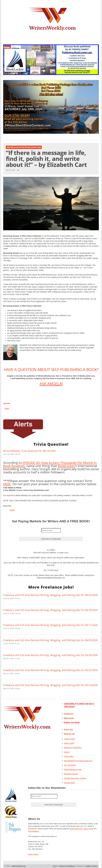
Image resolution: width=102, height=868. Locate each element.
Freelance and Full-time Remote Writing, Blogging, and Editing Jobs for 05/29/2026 (50, 655)
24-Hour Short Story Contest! (75, 778)
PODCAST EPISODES (73, 748)
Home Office (69, 756)
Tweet (7, 408)
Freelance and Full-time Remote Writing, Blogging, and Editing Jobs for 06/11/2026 (50, 625)
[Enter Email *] (51, 530)
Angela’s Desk (70, 739)
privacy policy (33, 854)
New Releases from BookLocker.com (24, 147)
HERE (7, 484)
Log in (55, 866)
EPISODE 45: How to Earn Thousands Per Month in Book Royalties (50, 464)
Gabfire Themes (92, 866)
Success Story (70, 783)
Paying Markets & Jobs (73, 770)
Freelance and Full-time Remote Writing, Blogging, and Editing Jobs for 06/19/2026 (50, 610)
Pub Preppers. (34, 831)
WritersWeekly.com (18, 866)
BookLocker (66, 466)
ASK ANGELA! (51, 384)
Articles (67, 752)
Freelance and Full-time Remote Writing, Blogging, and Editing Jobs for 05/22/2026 (50, 670)
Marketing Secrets (71, 774)
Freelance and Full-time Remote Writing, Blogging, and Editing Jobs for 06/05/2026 (50, 640)
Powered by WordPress (67, 866)
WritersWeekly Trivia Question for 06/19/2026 (29, 451)
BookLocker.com (76, 829)
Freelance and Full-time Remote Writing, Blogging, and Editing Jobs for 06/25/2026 (50, 595)
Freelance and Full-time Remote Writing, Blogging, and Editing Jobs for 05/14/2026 (50, 685)
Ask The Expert (70, 765)
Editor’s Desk (69, 743)
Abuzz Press (88, 829)
